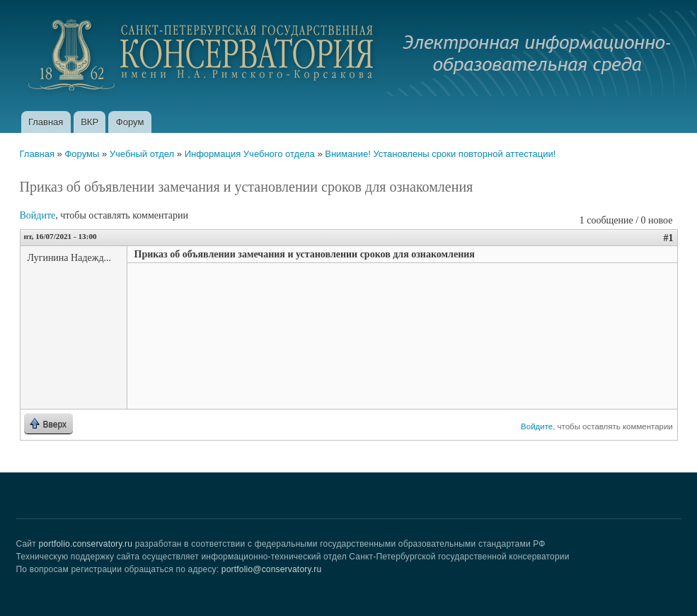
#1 (669, 238)
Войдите (38, 215)
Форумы (82, 154)
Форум (130, 122)
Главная (46, 122)
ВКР (90, 122)
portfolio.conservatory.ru (85, 544)
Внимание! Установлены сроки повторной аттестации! (440, 154)
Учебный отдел (142, 154)
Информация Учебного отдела (250, 154)
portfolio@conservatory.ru (272, 569)
